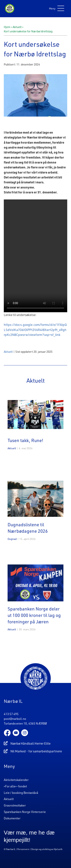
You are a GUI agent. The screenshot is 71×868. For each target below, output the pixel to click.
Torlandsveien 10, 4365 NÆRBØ (25, 723)
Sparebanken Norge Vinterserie (25, 812)
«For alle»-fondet (15, 786)
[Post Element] (36, 431)
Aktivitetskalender (16, 780)
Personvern (23, 849)
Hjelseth (58, 849)
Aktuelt (17, 27)
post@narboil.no (15, 719)
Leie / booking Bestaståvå (21, 792)
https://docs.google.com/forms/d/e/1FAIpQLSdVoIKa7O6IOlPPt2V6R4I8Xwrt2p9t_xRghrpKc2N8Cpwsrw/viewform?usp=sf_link (35, 330)
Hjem (7, 27)
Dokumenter (12, 818)
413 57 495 (11, 714)
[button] (56, 9)
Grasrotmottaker (15, 805)
